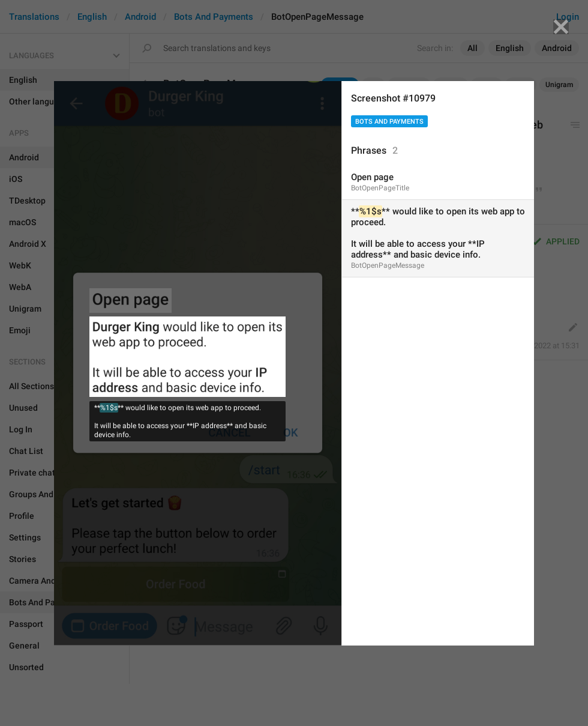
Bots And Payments (389, 122)
